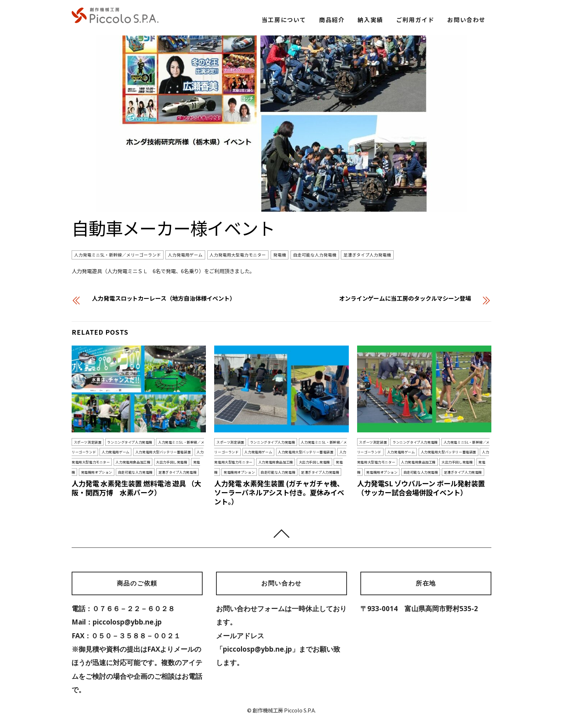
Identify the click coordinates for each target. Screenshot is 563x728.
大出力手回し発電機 (172, 462)
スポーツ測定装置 (88, 442)
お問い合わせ (466, 20)
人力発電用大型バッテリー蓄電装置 (163, 452)
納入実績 (370, 20)
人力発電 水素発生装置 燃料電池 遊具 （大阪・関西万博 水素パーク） (136, 488)
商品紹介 (332, 20)
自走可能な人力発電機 (315, 255)
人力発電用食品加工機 (133, 462)
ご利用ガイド (415, 20)
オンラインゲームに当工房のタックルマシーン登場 (405, 298)
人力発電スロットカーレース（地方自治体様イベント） (164, 298)
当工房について (284, 20)
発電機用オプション (97, 472)
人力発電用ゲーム (185, 255)
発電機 (280, 255)
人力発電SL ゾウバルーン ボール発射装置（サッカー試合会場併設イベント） (421, 488)
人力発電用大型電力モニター (238, 255)
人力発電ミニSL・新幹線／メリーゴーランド (118, 255)
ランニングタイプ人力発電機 (130, 442)
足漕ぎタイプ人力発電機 (367, 255)
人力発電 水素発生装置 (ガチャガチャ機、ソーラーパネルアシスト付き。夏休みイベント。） (279, 492)
